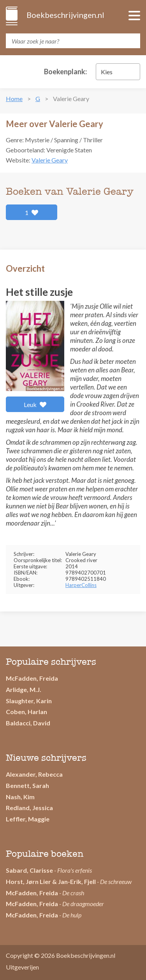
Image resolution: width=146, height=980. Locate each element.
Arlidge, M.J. (24, 689)
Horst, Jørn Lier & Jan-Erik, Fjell (51, 881)
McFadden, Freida (32, 678)
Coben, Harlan (26, 712)
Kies (107, 72)
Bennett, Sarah (27, 785)
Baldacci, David (28, 723)
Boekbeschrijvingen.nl (65, 15)
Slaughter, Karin (29, 701)
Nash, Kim (20, 797)
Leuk (35, 404)
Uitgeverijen (22, 967)
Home (14, 99)
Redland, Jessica (29, 808)
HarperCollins (81, 585)
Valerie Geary (50, 160)
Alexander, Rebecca (34, 774)
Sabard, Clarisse (29, 870)
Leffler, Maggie (28, 819)
